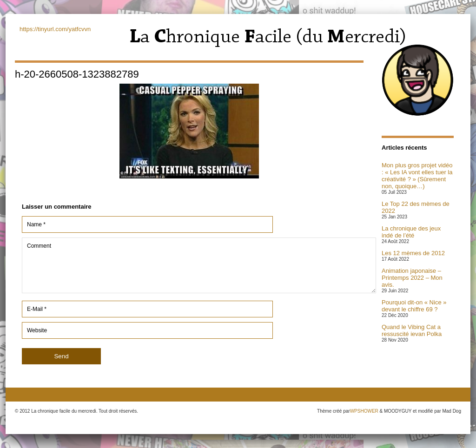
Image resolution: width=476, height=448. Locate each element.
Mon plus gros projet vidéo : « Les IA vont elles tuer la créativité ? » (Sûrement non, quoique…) (417, 176)
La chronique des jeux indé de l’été (411, 232)
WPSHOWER (364, 411)
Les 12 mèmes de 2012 (413, 253)
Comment (199, 265)
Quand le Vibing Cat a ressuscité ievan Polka (412, 330)
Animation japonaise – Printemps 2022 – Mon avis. (412, 278)
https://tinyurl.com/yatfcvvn (55, 29)
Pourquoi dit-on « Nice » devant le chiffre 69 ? (414, 306)
